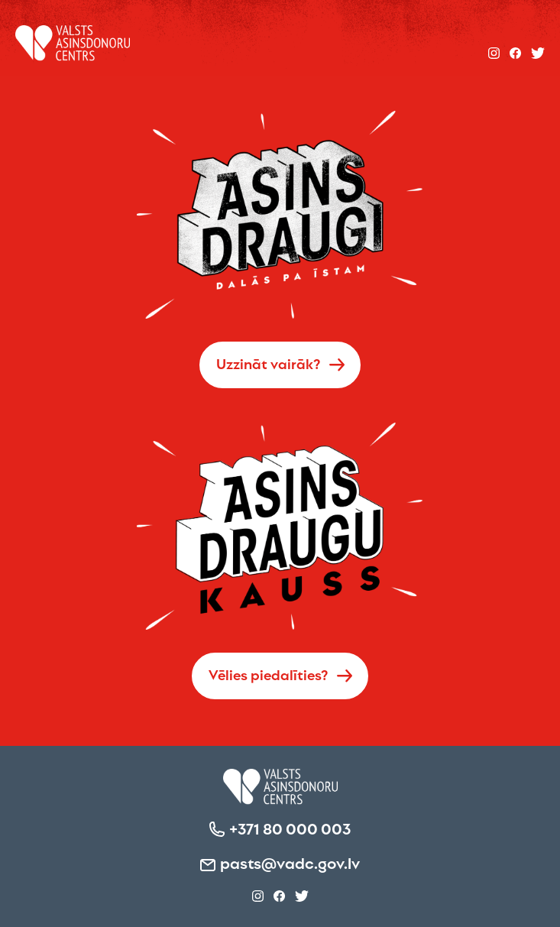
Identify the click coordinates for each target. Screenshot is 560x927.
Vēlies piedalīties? (269, 674)
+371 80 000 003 (290, 828)
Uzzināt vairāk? (269, 363)
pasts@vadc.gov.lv (290, 862)
